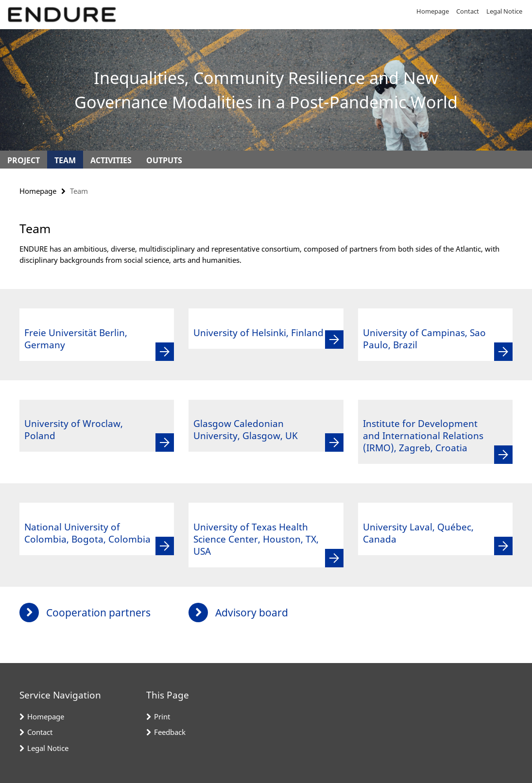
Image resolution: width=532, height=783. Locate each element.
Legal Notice (504, 11)
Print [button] (162, 716)
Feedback (170, 732)
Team (65, 160)
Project (24, 160)
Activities (111, 160)
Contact (468, 11)
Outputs (164, 160)
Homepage (433, 11)
